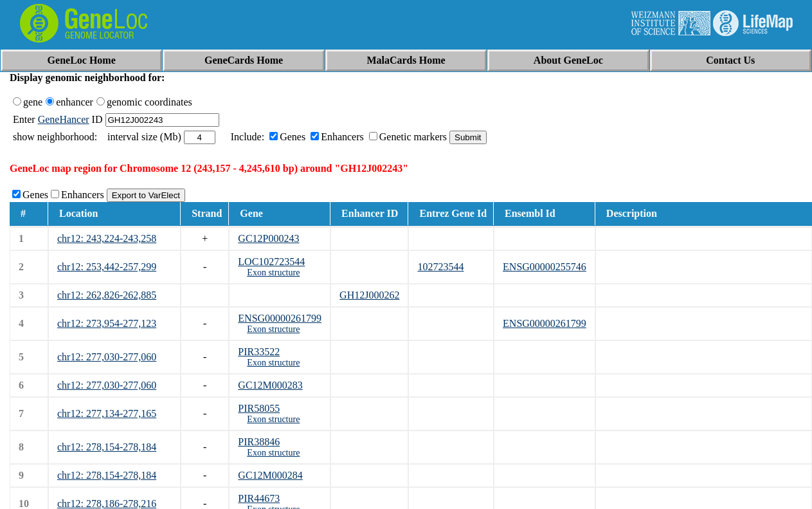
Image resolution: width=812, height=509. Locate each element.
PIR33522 (259, 352)
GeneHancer (64, 119)
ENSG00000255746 (545, 267)
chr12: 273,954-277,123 (107, 323)
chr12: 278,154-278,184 (107, 447)
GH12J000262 (369, 295)
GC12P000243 (268, 238)
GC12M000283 (270, 385)
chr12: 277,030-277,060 (107, 357)
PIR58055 (259, 408)
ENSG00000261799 (280, 318)
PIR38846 (259, 442)
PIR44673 (259, 498)
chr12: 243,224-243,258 (107, 238)
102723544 (440, 267)
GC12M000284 (270, 475)
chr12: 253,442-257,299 (107, 267)
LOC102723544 (271, 262)
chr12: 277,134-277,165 (107, 413)
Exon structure (273, 273)
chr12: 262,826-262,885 (107, 295)
